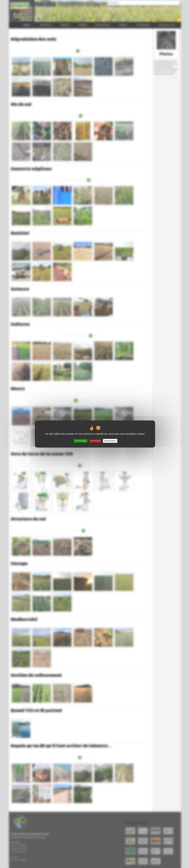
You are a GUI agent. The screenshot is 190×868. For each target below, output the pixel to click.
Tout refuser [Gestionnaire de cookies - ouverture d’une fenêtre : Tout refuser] (95, 441)
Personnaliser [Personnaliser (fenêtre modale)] (110, 441)
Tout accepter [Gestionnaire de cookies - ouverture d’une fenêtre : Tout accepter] (81, 441)
